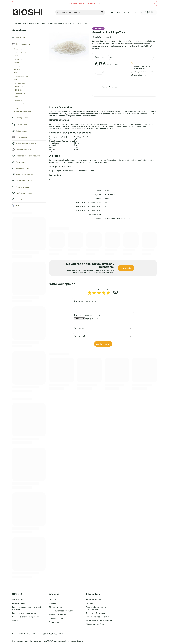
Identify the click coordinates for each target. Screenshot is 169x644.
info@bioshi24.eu (20, 634)
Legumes (17, 66)
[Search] (102, 12)
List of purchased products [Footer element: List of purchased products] (61, 611)
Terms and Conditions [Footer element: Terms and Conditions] (96, 613)
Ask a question (126, 268)
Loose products (41, 23)
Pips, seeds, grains (21, 76)
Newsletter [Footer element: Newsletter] (54, 622)
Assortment (20, 30)
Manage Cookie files (95, 624)
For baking (18, 59)
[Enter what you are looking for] (80, 12)
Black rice (19, 90)
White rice (19, 100)
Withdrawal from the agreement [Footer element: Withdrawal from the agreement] (100, 620)
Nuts (16, 73)
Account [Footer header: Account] (54, 594)
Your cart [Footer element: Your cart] (53, 603)
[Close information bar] (154, 3)
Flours (16, 56)
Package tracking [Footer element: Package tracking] (20, 603)
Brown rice (19, 87)
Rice (51, 23)
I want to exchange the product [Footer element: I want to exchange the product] (26, 617)
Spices (16, 108)
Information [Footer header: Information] (93, 594)
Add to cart (111, 80)
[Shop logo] (27, 12)
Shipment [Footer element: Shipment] (90, 603)
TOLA (107, 191)
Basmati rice (20, 83)
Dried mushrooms (21, 52)
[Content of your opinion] (103, 304)
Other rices (19, 103)
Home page (28, 23)
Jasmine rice (61, 23)
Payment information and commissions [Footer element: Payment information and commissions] (97, 608)
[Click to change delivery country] (113, 12)
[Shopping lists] (131, 12)
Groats (17, 63)
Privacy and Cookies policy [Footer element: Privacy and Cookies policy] (98, 617)
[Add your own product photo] (95, 319)
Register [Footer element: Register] (53, 600)
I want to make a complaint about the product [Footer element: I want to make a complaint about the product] (27, 608)
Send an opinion (103, 344)
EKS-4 (108, 199)
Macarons (18, 69)
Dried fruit (18, 49)
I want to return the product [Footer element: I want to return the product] (24, 613)
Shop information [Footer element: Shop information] (94, 600)
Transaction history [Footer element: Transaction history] (57, 615)
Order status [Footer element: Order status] (18, 600)
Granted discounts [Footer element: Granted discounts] (57, 618)
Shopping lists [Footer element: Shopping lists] (55, 607)
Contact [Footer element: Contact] (16, 620)
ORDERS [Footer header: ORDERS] (17, 594)
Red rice (18, 97)
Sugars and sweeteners (23, 112)
